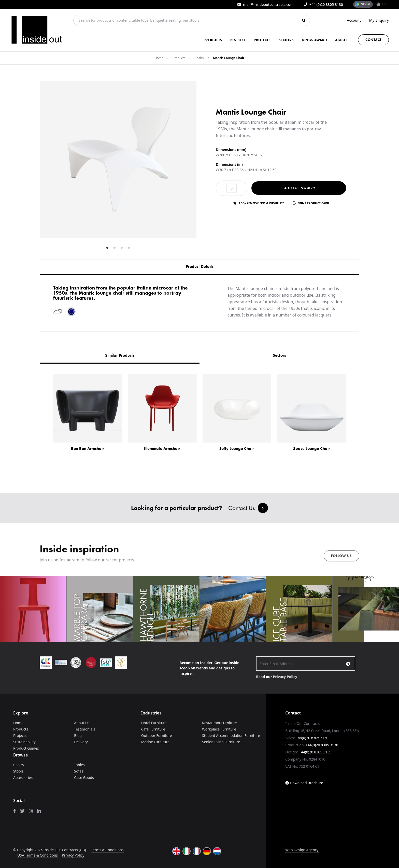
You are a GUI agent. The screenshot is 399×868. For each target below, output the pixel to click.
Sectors (286, 40)
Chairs (199, 58)
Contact (373, 40)
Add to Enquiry (300, 188)
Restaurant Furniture (219, 723)
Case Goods (84, 777)
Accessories (23, 777)
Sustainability (24, 742)
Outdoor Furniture (157, 735)
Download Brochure (304, 783)
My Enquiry (379, 20)
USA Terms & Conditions (38, 855)
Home (159, 58)
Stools (18, 771)
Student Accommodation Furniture (231, 735)
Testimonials (84, 729)
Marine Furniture (155, 742)
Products (213, 40)
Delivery (81, 742)
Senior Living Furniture (221, 742)
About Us (82, 723)
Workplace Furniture (219, 729)
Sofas (79, 771)
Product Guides (26, 748)
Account (354, 20)
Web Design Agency (302, 850)
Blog (78, 735)
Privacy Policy (285, 677)
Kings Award (314, 40)
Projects (262, 40)
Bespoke (238, 40)
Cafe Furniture (153, 729)
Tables (79, 765)
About (341, 40)
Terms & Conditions (107, 850)
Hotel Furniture (154, 723)
